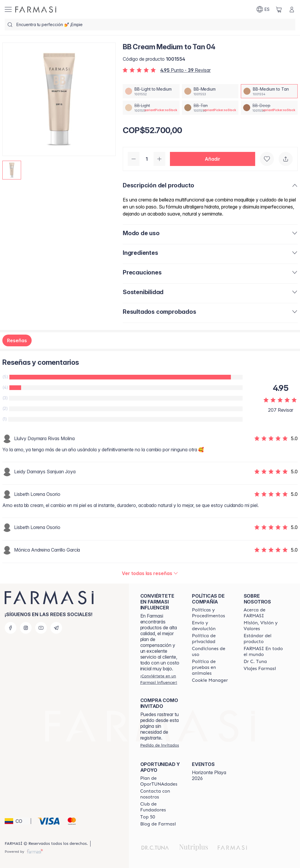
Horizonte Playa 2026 (209, 775)
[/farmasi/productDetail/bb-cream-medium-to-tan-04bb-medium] (210, 91)
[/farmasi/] (36, 10)
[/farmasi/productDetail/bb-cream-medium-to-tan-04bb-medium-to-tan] (269, 91)
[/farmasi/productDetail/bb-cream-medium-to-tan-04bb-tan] (210, 108)
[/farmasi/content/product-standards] (264, 639)
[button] (213, 159)
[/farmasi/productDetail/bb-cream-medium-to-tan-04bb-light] (151, 108)
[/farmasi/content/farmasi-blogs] (158, 824)
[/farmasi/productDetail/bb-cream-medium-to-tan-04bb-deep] (269, 108)
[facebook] (11, 628)
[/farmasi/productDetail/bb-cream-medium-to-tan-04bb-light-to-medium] (151, 91)
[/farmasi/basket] (279, 9)
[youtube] (41, 628)
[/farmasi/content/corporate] (264, 652)
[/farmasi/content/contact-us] (161, 794)
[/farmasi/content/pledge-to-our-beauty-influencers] (255, 662)
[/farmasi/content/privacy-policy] (212, 639)
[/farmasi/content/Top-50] (148, 817)
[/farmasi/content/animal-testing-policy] (212, 667)
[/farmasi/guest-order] (160, 745)
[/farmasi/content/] (210, 680)
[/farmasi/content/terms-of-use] (212, 652)
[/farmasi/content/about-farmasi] (264, 613)
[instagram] (26, 628)
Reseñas (17, 340)
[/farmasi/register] (161, 679)
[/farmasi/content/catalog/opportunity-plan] (161, 781)
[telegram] (56, 628)
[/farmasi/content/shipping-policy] (212, 626)
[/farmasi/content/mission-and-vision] (264, 626)
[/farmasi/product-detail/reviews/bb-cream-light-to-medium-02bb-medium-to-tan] (150, 573)
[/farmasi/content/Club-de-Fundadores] (161, 807)
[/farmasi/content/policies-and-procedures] (212, 613)
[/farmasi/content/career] (260, 669)
